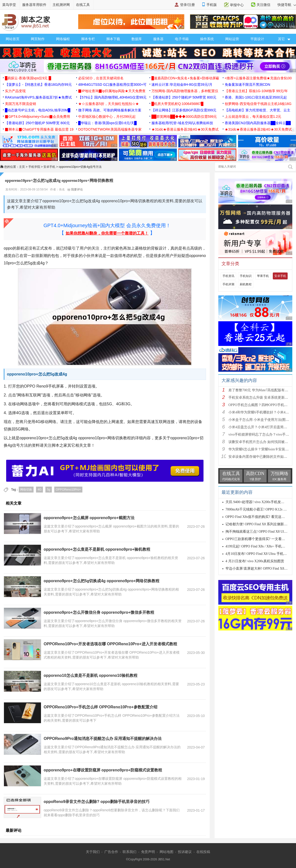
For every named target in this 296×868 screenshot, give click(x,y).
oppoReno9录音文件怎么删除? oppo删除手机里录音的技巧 (97, 802)
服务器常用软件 (34, 5)
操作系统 (207, 39)
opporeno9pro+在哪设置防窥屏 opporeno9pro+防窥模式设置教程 (103, 770)
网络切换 (26, 490)
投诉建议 (185, 852)
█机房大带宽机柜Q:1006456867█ (177, 104)
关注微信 (263, 5)
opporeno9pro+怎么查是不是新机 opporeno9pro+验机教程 (97, 549)
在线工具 (83, 5)
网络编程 (63, 39)
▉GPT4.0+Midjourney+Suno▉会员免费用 (37, 117)
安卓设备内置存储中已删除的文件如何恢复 (261, 457)
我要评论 (75, 189)
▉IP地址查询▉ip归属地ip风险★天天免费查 (112, 91)
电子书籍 (182, 39)
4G (39, 490)
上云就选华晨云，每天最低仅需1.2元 (253, 117)
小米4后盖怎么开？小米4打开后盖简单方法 (261, 427)
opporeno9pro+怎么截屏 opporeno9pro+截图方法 (89, 518)
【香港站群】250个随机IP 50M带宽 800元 (184, 97)
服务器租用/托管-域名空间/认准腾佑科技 (182, 123)
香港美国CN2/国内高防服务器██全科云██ (258, 123)
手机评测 (228, 284)
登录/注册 (187, 5)
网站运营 (232, 39)
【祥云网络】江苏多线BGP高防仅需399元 (184, 110)
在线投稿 (203, 852)
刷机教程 (246, 284)
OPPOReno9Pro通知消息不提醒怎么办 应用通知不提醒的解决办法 (103, 739)
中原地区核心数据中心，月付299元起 (107, 117)
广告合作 (111, 852)
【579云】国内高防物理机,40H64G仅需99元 (112, 97)
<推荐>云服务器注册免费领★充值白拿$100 (258, 78)
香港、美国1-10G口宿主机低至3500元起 (256, 97)
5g (48, 490)
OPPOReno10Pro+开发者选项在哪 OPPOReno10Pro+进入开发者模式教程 (110, 644)
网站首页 (13, 39)
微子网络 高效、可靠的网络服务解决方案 (110, 110)
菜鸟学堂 (9, 5)
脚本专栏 (88, 39)
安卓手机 (49, 167)
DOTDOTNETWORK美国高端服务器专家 (110, 129)
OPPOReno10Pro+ (68, 490)
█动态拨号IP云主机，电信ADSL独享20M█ (38, 110)
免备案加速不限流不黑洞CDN (247, 85)
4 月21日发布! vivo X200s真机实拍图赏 (255, 561)
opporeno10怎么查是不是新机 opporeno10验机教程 (91, 675)
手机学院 (34, 167)
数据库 (137, 39)
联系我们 (129, 852)
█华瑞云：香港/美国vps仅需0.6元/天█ (107, 123)
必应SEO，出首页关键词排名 (101, 78)
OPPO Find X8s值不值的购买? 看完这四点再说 (260, 517)
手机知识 (246, 276)
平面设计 (257, 39)
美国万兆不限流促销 (20, 104)
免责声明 (148, 852)
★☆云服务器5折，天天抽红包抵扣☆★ (109, 104)
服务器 (158, 39)
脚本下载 (113, 39)
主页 (22, 167)
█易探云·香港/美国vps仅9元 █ (28, 78)
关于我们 (93, 852)
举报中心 (237, 5)
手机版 (212, 5)
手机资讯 (228, 276)
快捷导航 (287, 5)
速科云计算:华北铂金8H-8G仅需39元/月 (182, 85)
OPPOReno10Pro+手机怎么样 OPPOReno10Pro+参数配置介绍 (101, 707)
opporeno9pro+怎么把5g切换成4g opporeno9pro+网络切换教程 (102, 581)
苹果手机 (263, 276)
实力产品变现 (15, 91)
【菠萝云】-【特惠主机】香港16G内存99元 (38, 85)
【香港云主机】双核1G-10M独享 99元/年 (256, 91)
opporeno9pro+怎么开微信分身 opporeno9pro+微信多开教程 (99, 612)
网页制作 (38, 39)
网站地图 (166, 852)
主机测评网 (61, 5)
